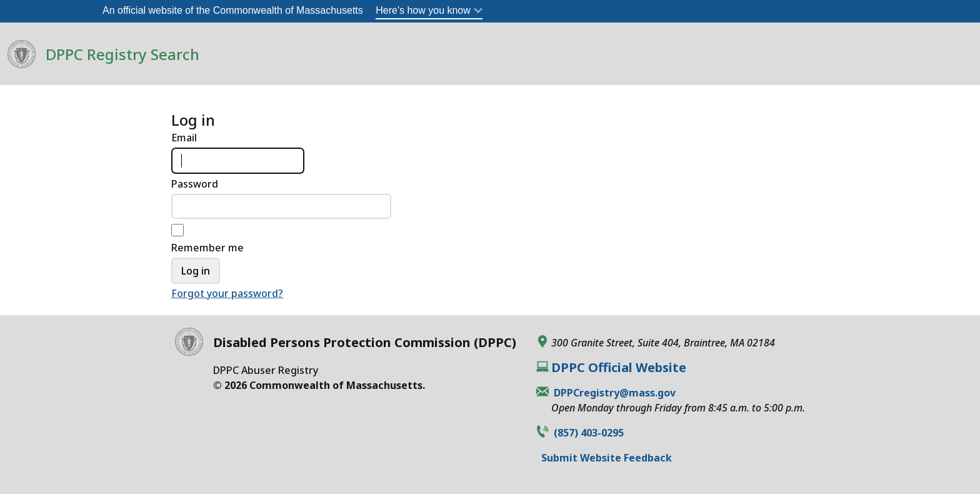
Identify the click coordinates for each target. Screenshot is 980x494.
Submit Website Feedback (607, 458)
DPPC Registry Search (122, 54)
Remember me (207, 248)
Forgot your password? (227, 293)
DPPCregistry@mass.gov (615, 393)
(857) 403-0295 (589, 433)
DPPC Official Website (619, 368)
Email (184, 138)
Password (195, 184)
